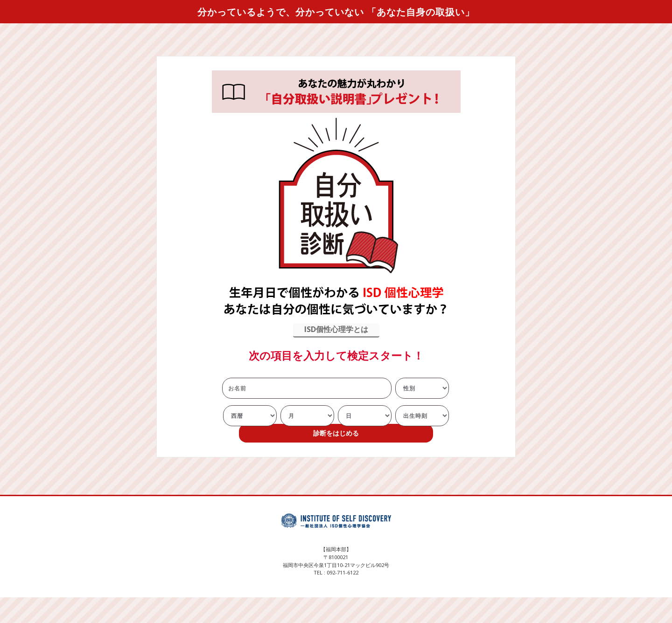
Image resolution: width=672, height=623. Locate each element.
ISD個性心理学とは (336, 329)
